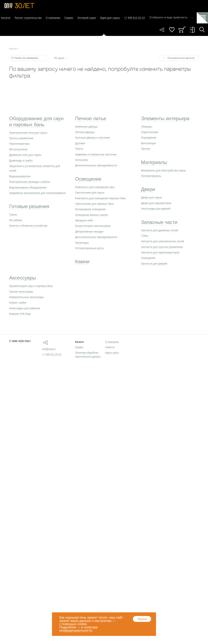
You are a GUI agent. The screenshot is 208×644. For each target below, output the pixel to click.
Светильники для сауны (90, 193)
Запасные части (159, 222)
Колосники (82, 160)
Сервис (69, 18)
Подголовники (150, 132)
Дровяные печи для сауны (25, 155)
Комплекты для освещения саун (95, 187)
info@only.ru (49, 349)
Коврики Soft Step (20, 314)
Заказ (182, 30)
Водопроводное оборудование (28, 187)
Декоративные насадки (89, 231)
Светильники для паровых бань (95, 204)
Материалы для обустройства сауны (163, 170)
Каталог (6, 18)
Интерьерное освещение (90, 209)
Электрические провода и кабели (30, 182)
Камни (82, 262)
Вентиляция (148, 143)
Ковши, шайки (18, 303)
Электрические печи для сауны (28, 133)
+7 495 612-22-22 (52, 355)
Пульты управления (21, 138)
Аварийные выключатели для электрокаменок (37, 193)
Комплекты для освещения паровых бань (101, 198)
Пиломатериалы (151, 176)
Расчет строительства (28, 18)
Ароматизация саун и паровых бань (31, 286)
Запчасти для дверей (154, 264)
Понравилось (172, 30)
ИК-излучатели (18, 149)
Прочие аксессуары (21, 292)
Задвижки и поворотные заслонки (96, 154)
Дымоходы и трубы (21, 160)
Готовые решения (29, 206)
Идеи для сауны (110, 18)
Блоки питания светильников (93, 226)
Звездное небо (84, 220)
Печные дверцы (85, 132)
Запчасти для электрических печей (162, 241)
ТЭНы (145, 236)
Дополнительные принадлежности (96, 165)
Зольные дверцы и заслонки (93, 138)
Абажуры (147, 127)
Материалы (154, 162)
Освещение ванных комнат (92, 215)
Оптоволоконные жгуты (90, 248)
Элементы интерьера (165, 118)
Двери (148, 189)
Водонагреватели (20, 176)
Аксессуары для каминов (25, 308)
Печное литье (91, 118)
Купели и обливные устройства (28, 226)
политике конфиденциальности (79, 629)
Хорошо (142, 619)
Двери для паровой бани (156, 203)
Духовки (80, 143)
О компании (53, 18)
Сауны (13, 214)
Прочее (146, 149)
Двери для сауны (151, 197)
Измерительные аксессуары (26, 297)
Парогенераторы (19, 144)
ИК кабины (16, 220)
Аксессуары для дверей (156, 209)
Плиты (79, 149)
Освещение (88, 179)
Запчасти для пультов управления (162, 247)
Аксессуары (23, 278)
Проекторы (82, 243)
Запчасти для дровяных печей (160, 230)
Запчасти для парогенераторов (160, 252)
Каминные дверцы (86, 127)
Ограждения (148, 138)
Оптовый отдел (87, 18)
